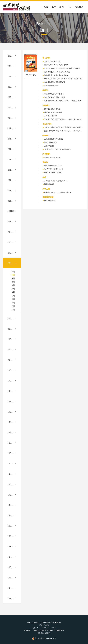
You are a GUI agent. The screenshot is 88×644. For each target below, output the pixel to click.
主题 (69, 7)
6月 (13, 292)
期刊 (62, 7)
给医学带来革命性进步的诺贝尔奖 (56, 75)
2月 (13, 306)
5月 (13, 296)
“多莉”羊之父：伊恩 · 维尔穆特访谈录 (58, 149)
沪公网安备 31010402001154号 (44, 638)
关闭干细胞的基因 (51, 142)
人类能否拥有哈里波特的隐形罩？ (56, 181)
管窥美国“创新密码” (51, 86)
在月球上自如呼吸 (51, 116)
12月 (13, 272)
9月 (13, 282)
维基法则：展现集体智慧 (53, 166)
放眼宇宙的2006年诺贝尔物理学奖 (56, 65)
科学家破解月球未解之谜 (53, 112)
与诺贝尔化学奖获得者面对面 (55, 82)
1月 (13, 310)
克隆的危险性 (49, 146)
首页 (46, 7)
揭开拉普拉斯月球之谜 (52, 109)
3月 (13, 303)
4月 (13, 299)
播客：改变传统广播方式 (53, 173)
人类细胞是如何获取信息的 (54, 139)
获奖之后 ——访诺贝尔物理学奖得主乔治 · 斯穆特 (62, 68)
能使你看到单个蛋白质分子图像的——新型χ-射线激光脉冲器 (66, 101)
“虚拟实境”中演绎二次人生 (54, 169)
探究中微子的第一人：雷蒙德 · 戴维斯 (58, 192)
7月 (13, 289)
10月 (13, 279)
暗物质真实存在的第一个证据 (55, 97)
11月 (13, 275)
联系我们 (79, 7)
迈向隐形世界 (49, 184)
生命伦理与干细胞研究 (52, 158)
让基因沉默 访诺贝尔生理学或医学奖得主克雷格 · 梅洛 (63, 79)
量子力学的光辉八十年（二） (55, 94)
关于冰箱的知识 (50, 200)
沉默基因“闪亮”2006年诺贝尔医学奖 (57, 72)
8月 (13, 285)
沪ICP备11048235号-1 (44, 633)
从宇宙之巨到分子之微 (52, 61)
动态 (54, 7)
